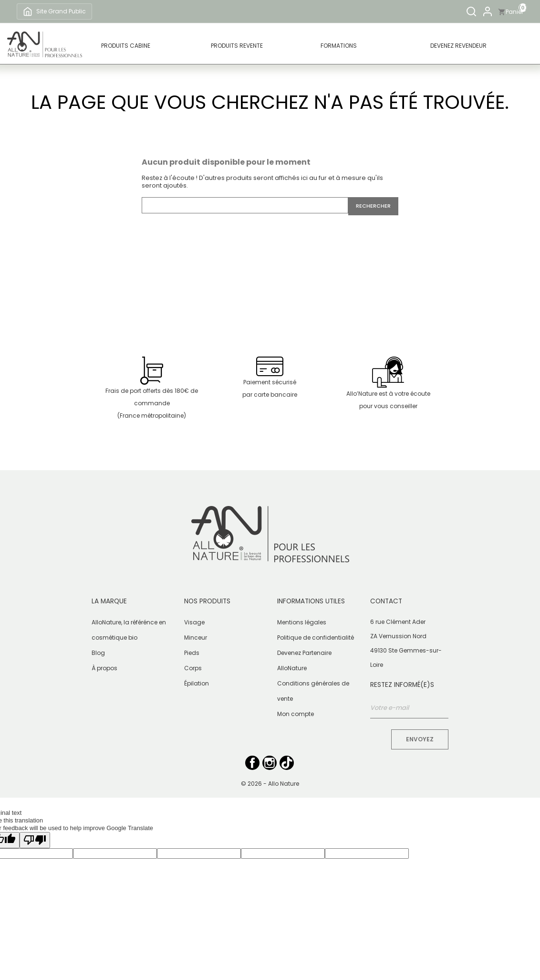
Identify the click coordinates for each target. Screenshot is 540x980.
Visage (194, 622)
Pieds (192, 653)
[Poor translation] (35, 840)
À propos (104, 668)
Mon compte (296, 714)
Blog (98, 653)
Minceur (196, 638)
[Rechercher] (471, 11)
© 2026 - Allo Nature (270, 784)
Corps (193, 668)
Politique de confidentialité (316, 638)
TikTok (287, 763)
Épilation (197, 683)
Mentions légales (302, 622)
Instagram (270, 763)
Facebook (252, 763)
